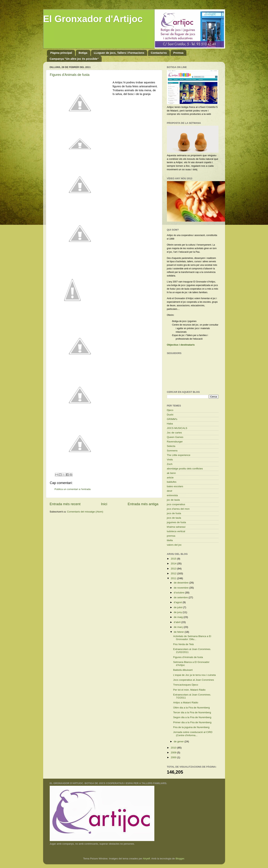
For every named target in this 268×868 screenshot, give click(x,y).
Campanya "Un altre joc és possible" (74, 59)
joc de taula (173, 500)
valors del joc (174, 545)
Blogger (180, 859)
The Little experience (179, 455)
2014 (174, 564)
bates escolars (175, 486)
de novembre (182, 588)
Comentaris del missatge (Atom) (85, 512)
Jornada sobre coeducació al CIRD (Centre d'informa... (193, 734)
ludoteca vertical (176, 531)
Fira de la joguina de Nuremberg (191, 727)
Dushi (170, 415)
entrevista (172, 495)
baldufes (172, 482)
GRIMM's (172, 419)
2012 (174, 573)
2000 (174, 757)
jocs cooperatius (176, 504)
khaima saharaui (176, 527)
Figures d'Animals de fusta (70, 75)
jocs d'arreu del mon (178, 509)
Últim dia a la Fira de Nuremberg (191, 708)
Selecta (171, 446)
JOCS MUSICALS (177, 428)
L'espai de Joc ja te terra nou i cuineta (194, 675)
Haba (170, 424)
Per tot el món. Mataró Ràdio (189, 690)
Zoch (170, 464)
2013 (174, 569)
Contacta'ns (159, 53)
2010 (174, 748)
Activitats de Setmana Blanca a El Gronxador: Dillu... (192, 638)
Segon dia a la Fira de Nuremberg (192, 717)
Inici (104, 504)
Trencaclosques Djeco (186, 685)
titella (170, 540)
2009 (174, 753)
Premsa (178, 53)
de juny (178, 612)
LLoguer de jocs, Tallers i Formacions (119, 53)
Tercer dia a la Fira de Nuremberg (192, 712)
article (170, 478)
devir (170, 491)
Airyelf (146, 859)
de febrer (179, 632)
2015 (174, 559)
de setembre (181, 597)
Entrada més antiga (143, 504)
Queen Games (175, 437)
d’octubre (179, 593)
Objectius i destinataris (181, 345)
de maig (179, 617)
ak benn (171, 473)
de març (179, 627)
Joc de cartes (174, 433)
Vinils (170, 460)
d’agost (178, 602)
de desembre (182, 583)
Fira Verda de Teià (183, 644)
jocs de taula (174, 518)
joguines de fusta (176, 522)
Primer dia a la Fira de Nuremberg (192, 722)
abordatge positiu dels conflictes (185, 469)
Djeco (170, 410)
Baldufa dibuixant (183, 670)
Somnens (172, 451)
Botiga (83, 53)
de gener (179, 741)
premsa (171, 536)
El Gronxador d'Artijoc (93, 19)
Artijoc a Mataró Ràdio (186, 703)
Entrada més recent (65, 504)
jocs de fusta (174, 513)
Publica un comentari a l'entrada (73, 489)
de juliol (179, 607)
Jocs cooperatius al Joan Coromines (194, 680)
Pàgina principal (61, 53)
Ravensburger (175, 442)
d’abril (178, 622)
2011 (174, 578)
